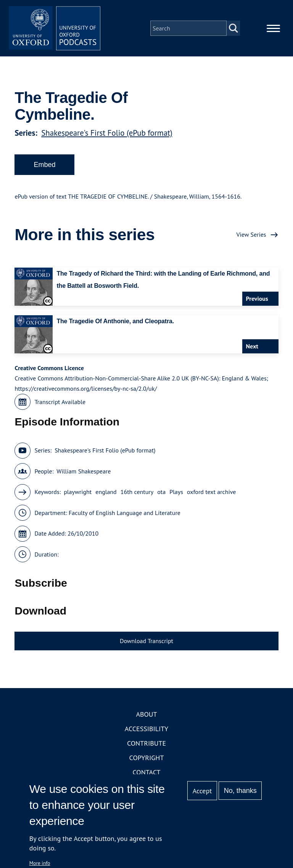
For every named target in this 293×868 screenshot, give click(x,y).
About (146, 714)
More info (40, 863)
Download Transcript (146, 641)
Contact (147, 772)
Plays (176, 492)
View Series (251, 234)
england (106, 492)
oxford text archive (212, 492)
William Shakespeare (84, 471)
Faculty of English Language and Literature (125, 513)
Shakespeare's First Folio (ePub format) (107, 133)
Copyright (147, 758)
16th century (137, 492)
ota (161, 492)
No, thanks (240, 791)
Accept (202, 791)
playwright (78, 492)
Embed (44, 165)
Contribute (146, 743)
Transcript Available (60, 402)
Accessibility (146, 729)
